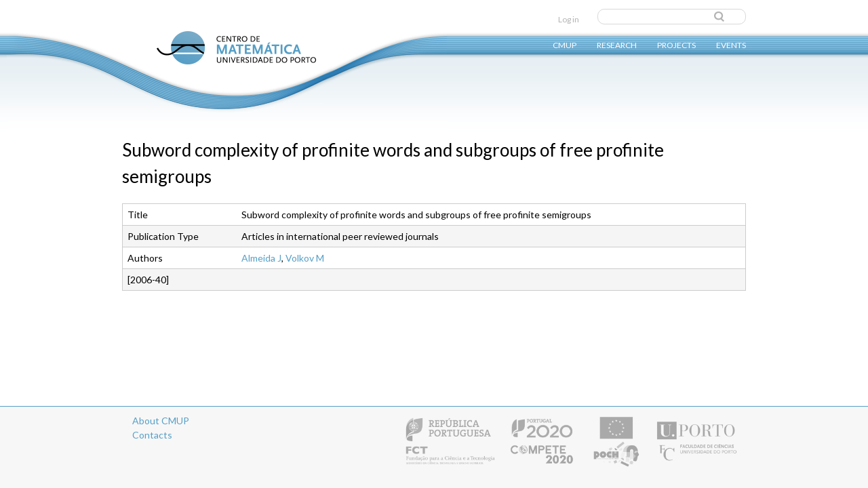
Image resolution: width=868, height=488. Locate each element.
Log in (569, 19)
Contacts (152, 435)
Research (617, 44)
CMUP (565, 44)
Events (731, 44)
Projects (676, 44)
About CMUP (161, 421)
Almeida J (261, 258)
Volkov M (305, 258)
